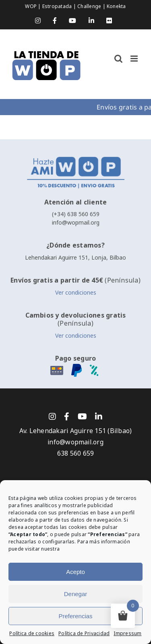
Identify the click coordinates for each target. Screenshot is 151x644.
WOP (31, 6)
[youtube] (82, 417)
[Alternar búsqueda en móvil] (118, 59)
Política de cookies (32, 634)
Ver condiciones (76, 293)
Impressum (127, 634)
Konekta (116, 6)
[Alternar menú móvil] (135, 59)
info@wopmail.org (76, 223)
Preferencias (75, 616)
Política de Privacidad (84, 634)
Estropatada (58, 6)
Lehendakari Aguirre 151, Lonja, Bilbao (75, 258)
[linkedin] (99, 417)
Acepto (75, 572)
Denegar (76, 594)
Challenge (90, 6)
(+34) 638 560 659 (76, 214)
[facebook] (67, 417)
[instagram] (52, 417)
